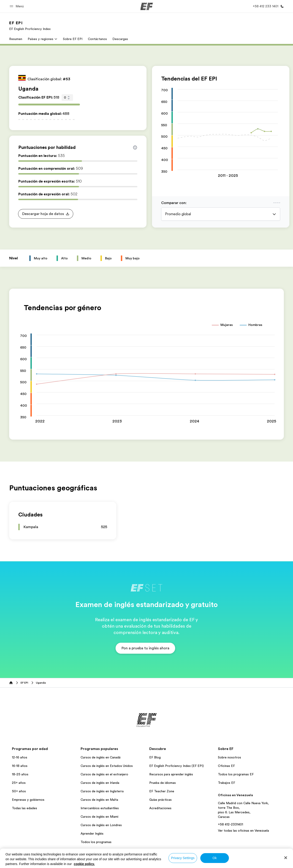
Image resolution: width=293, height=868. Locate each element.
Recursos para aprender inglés (171, 774)
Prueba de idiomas (163, 783)
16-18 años (20, 766)
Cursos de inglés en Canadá (100, 757)
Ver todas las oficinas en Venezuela (243, 830)
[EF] (147, 6)
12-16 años (20, 757)
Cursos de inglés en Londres (101, 825)
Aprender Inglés (92, 833)
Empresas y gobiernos (28, 800)
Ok (214, 858)
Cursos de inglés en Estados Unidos (107, 766)
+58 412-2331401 (231, 824)
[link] (30, 26)
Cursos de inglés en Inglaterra (102, 791)
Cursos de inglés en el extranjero (104, 774)
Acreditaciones (160, 808)
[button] (17, 6)
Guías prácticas (160, 800)
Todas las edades (24, 808)
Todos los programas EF (236, 774)
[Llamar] (267, 6)
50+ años (19, 791)
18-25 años (20, 774)
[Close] (286, 858)
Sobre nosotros (229, 757)
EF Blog (155, 757)
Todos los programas (96, 842)
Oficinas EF (226, 766)
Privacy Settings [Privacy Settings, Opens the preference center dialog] (183, 858)
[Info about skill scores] (135, 148)
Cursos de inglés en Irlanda (100, 783)
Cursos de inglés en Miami (99, 817)
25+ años (19, 783)
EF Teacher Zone (162, 791)
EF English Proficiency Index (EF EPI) (176, 766)
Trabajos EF (227, 783)
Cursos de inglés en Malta (99, 800)
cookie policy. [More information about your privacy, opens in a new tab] (84, 864)
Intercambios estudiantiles (100, 808)
